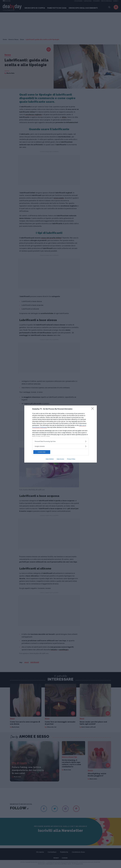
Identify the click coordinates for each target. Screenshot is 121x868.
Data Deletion (50, 459)
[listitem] (61, 441)
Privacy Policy (71, 459)
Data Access (60, 459)
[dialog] (61, 434)
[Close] (93, 409)
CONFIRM (42, 452)
